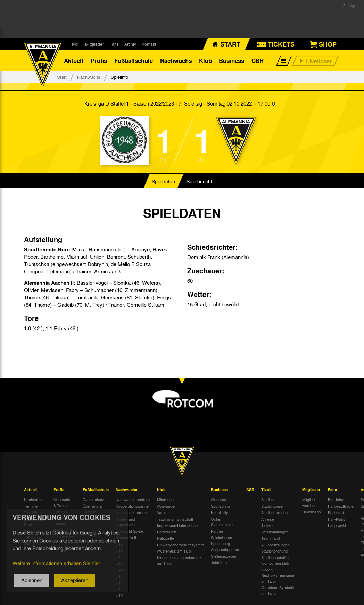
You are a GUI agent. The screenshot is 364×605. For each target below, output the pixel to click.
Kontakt (149, 44)
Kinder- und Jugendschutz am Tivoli (179, 561)
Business (231, 61)
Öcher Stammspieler (222, 522)
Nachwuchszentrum (133, 500)
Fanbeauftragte (341, 506)
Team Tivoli (271, 538)
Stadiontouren (273, 506)
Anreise (268, 519)
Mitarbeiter (166, 500)
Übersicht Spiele (129, 531)
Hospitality (220, 513)
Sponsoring (220, 506)
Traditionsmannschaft (175, 519)
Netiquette (166, 538)
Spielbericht (199, 182)
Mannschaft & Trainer (63, 503)
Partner (217, 531)
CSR (258, 61)
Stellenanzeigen (224, 556)
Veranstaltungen (275, 532)
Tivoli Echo (33, 513)
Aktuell (74, 61)
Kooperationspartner (133, 506)
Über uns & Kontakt (92, 509)
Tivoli (75, 44)
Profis (99, 61)
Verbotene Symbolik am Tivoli (278, 591)
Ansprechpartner (225, 550)
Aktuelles (218, 500)
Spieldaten (163, 182)
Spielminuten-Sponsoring (222, 541)
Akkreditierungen (275, 545)
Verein (162, 513)
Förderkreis (167, 532)
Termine (31, 506)
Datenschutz (93, 500)
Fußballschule (134, 61)
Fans (114, 44)
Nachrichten (34, 500)
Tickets (267, 525)
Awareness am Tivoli (175, 551)
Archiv (130, 44)
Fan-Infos (336, 500)
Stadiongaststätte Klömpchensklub (276, 561)
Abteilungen (167, 506)
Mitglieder (94, 44)
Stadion (267, 500)
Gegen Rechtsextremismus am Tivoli (278, 576)
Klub (205, 61)
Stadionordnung (274, 551)
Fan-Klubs (337, 519)
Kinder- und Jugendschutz (128, 522)
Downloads (312, 512)
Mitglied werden (308, 503)
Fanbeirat (336, 513)
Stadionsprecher (275, 513)
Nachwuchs (176, 61)
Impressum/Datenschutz (178, 525)
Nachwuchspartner (132, 513)
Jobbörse (219, 563)
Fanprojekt (337, 525)
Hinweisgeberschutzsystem (180, 545)
